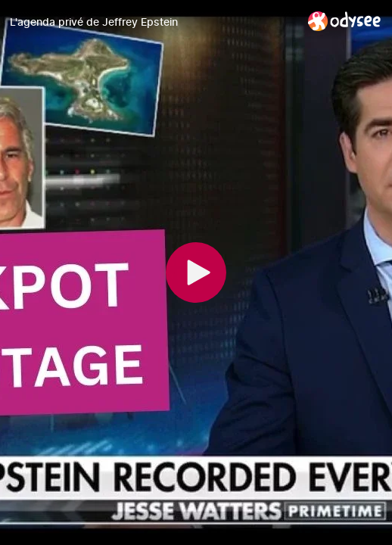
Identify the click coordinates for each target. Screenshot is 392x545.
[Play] (196, 272)
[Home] (345, 21)
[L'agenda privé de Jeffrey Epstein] (153, 22)
